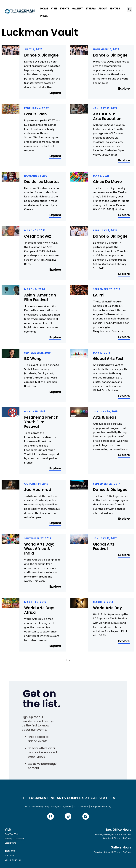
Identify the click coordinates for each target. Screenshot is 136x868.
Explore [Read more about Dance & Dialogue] (55, 93)
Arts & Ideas (105, 417)
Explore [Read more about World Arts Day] (124, 641)
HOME (44, 8)
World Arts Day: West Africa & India (39, 549)
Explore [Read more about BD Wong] (55, 392)
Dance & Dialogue (41, 55)
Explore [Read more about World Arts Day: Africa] (55, 646)
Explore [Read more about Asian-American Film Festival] (55, 337)
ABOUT (103, 8)
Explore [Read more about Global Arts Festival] (124, 555)
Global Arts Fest (108, 359)
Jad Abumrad (38, 490)
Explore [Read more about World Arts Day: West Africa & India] (55, 587)
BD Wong (33, 359)
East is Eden (35, 114)
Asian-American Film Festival (40, 297)
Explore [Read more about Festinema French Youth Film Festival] (55, 468)
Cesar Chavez (38, 236)
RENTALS (115, 8)
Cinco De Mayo (107, 182)
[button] (130, 9)
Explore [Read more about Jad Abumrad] (55, 523)
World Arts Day (108, 608)
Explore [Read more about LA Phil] (124, 337)
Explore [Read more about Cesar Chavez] (55, 270)
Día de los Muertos (42, 182)
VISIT (54, 8)
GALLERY (77, 8)
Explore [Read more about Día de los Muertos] (55, 215)
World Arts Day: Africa (39, 610)
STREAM (91, 8)
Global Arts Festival (104, 546)
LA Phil (99, 295)
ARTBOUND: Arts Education (107, 116)
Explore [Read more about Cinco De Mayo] (124, 215)
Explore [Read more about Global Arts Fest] (124, 396)
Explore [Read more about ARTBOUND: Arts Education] (124, 161)
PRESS (44, 16)
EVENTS (65, 8)
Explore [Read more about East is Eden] (55, 156)
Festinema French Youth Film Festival (41, 422)
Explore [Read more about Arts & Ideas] (124, 455)
